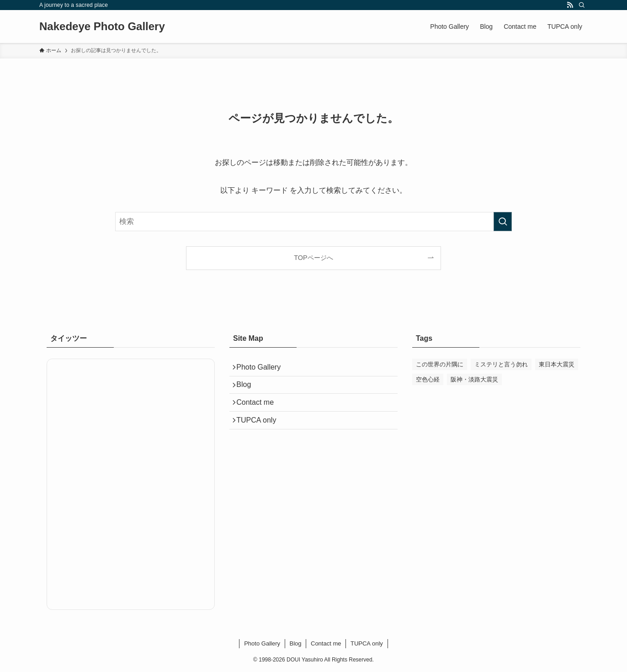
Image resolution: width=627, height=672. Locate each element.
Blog (248, 390)
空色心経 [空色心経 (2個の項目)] (428, 379)
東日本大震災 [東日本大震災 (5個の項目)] (557, 364)
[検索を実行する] (503, 222)
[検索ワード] (313, 222)
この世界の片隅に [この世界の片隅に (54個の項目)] (440, 364)
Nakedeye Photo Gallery (102, 26)
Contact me (259, 412)
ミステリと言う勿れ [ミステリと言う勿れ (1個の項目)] (501, 364)
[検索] (582, 5)
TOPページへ (313, 258)
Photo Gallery (263, 369)
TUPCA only (260, 434)
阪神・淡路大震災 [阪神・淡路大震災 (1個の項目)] (474, 379)
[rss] (570, 5)
